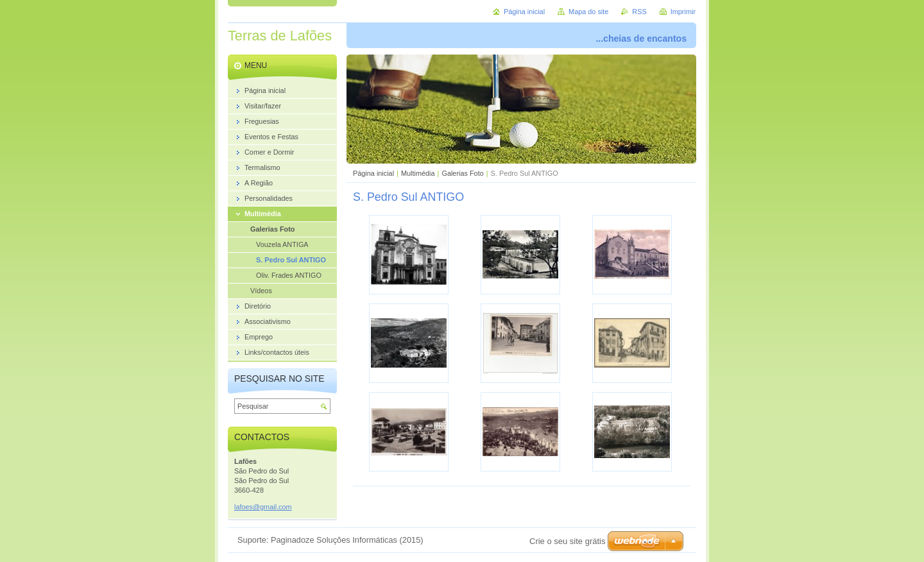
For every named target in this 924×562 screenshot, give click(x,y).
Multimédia (418, 173)
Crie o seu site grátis (568, 541)
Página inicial (373, 173)
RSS (639, 12)
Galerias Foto (462, 173)
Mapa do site (588, 12)
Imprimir (683, 12)
